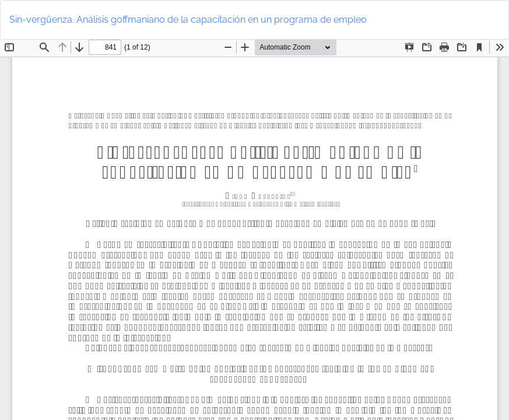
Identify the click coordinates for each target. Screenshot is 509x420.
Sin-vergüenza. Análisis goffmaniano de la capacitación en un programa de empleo (188, 20)
